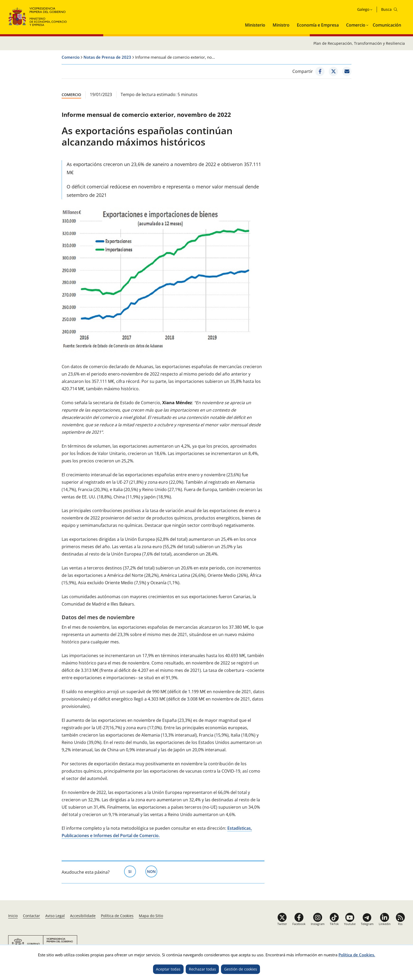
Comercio (356, 25)
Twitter (282, 924)
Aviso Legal (55, 916)
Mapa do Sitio (151, 916)
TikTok (334, 924)
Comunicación (387, 25)
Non (152, 871)
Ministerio (255, 25)
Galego (363, 9)
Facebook (299, 924)
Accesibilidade (83, 916)
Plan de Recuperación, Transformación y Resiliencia (359, 43)
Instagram (318, 924)
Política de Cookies (117, 916)
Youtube (350, 924)
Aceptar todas (168, 969)
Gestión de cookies (241, 969)
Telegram (367, 924)
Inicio (13, 916)
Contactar (31, 916)
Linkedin (385, 924)
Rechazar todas (202, 969)
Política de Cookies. (357, 955)
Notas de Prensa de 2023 (107, 57)
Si (132, 871)
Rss (400, 924)
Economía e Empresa (318, 25)
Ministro (281, 25)
